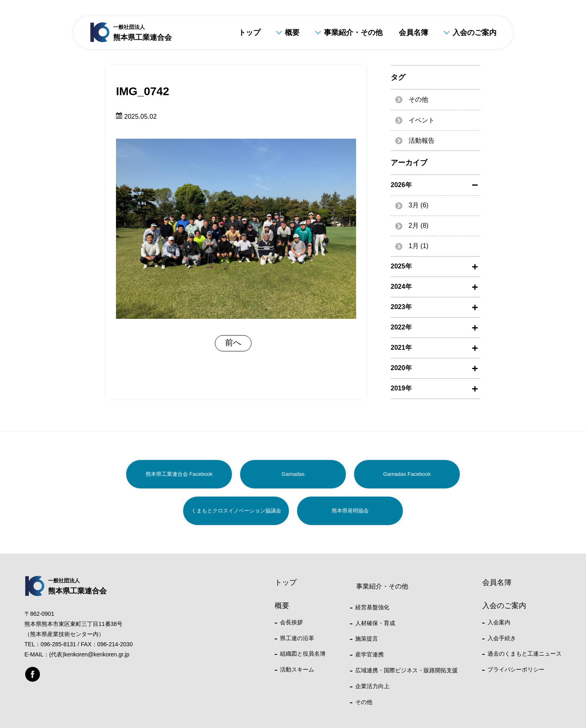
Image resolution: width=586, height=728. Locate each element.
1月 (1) (419, 246)
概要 (292, 33)
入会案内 (499, 622)
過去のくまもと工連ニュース (525, 654)
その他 (418, 99)
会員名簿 (413, 33)
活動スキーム (297, 669)
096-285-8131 (58, 644)
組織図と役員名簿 (303, 654)
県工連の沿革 (297, 638)
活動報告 (422, 141)
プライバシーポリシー (516, 669)
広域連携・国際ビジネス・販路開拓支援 (407, 670)
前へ (233, 342)
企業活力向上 (372, 686)
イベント (422, 120)
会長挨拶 (291, 622)
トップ (249, 33)
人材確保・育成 (375, 623)
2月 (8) (419, 226)
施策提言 (367, 639)
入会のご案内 (474, 33)
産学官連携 (370, 654)
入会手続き (502, 638)
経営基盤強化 (372, 607)
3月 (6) (419, 205)
